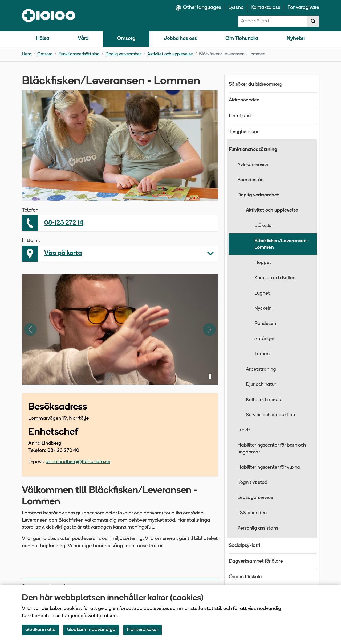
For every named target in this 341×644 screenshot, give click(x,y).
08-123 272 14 (64, 223)
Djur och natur (261, 385)
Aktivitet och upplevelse (170, 54)
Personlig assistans (258, 528)
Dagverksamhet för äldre (256, 561)
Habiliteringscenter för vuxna (269, 467)
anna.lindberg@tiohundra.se (78, 462)
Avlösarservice (253, 165)
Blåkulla (263, 226)
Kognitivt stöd (252, 483)
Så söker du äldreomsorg (256, 84)
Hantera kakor (143, 630)
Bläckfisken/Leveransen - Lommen (282, 244)
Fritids (244, 430)
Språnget (265, 339)
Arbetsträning (261, 370)
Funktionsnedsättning (79, 54)
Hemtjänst (240, 116)
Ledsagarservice (255, 498)
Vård (83, 39)
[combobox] (273, 21)
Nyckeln (263, 309)
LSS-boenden (252, 513)
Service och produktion (270, 415)
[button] (120, 254)
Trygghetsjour (244, 132)
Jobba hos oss (180, 39)
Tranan (262, 354)
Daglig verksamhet (123, 54)
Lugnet (262, 293)
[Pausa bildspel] (210, 377)
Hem (27, 54)
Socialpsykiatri (245, 546)
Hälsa (43, 39)
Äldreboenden (244, 100)
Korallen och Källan (275, 278)
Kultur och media (264, 400)
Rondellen (265, 324)
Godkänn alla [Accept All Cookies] (40, 630)
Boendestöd (251, 180)
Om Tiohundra (242, 39)
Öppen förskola (245, 577)
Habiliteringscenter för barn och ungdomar (272, 449)
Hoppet (263, 263)
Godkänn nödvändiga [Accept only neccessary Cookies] (91, 630)
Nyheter (296, 39)
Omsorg (126, 39)
